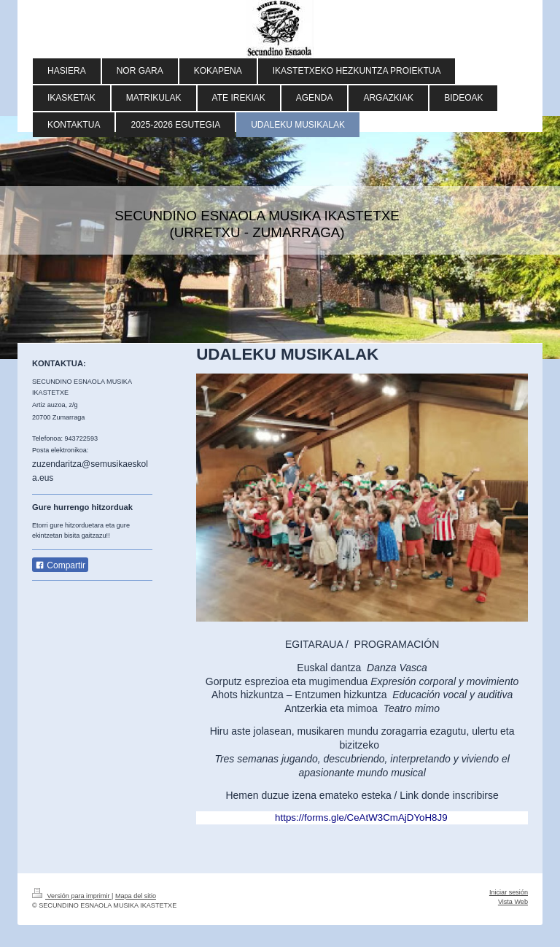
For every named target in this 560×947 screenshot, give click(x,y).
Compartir (60, 565)
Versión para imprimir (72, 896)
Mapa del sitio (136, 896)
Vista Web (513, 902)
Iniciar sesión (509, 892)
